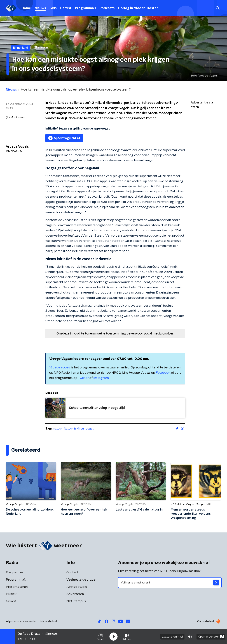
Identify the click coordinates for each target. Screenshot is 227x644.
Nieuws (40, 8)
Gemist (66, 8)
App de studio (77, 587)
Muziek (11, 594)
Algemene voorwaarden (22, 621)
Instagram (101, 378)
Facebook (163, 373)
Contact (72, 573)
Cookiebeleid (205, 621)
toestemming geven (121, 334)
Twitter (83, 378)
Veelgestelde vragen (82, 580)
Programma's (86, 8)
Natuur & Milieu (74, 429)
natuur (58, 429)
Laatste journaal (172, 636)
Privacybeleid (48, 621)
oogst (90, 429)
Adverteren (75, 594)
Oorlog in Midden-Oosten (138, 8)
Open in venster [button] (211, 636)
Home (26, 8)
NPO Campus (76, 601)
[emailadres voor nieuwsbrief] (170, 583)
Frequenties (15, 573)
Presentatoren (17, 587)
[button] (100, 636)
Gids (53, 8)
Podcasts (107, 8)
